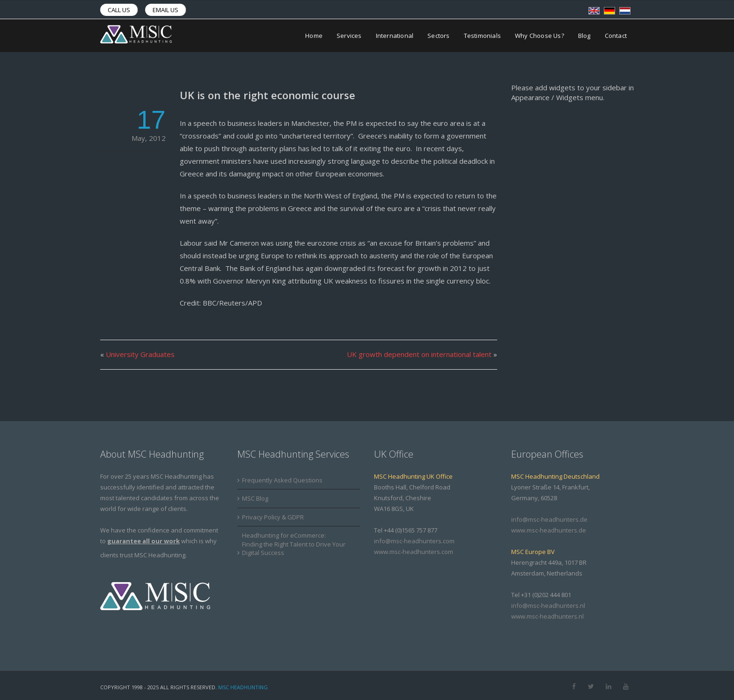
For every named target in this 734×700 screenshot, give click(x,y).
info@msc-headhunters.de (549, 519)
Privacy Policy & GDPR (273, 517)
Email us (165, 10)
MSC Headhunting (243, 687)
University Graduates (140, 354)
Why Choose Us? (539, 36)
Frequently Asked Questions (282, 480)
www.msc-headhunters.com (414, 552)
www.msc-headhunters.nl (547, 616)
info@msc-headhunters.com (414, 541)
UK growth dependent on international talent (419, 354)
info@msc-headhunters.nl (548, 605)
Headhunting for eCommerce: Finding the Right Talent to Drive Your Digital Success (294, 544)
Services (349, 36)
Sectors (438, 36)
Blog (584, 36)
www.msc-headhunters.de (549, 530)
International (395, 36)
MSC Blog (255, 498)
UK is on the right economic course (268, 95)
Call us (119, 10)
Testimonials (482, 36)
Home (314, 36)
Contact (616, 36)
